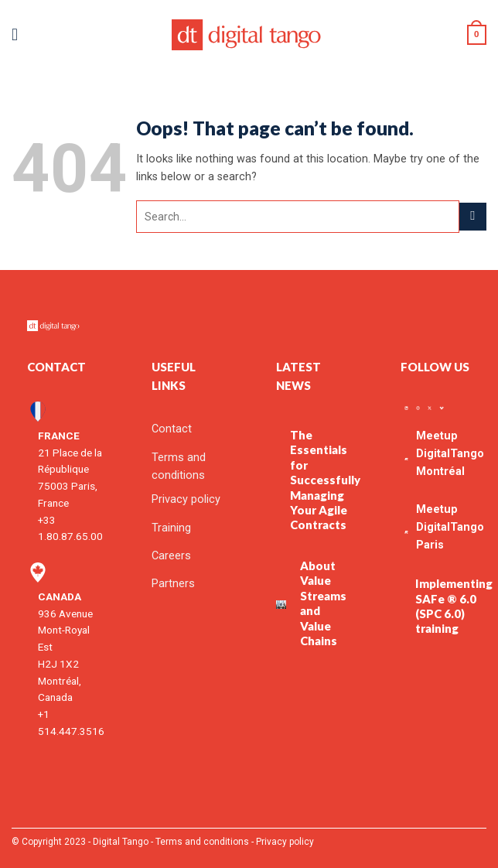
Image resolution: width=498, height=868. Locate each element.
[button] (20, 35)
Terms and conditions (202, 842)
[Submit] (473, 217)
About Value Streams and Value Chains (323, 603)
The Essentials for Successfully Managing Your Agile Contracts (325, 480)
